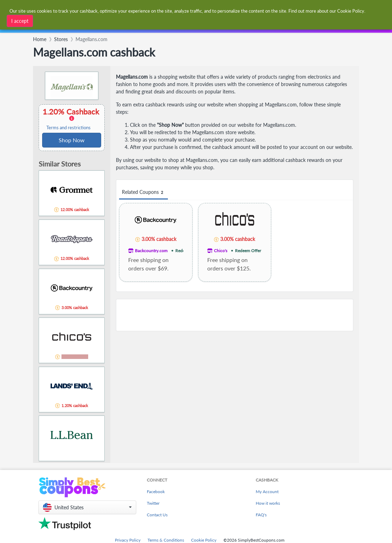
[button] (87, 507)
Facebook (156, 492)
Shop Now (72, 140)
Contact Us (157, 515)
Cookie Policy (204, 540)
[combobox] (123, 27)
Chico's (221, 251)
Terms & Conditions (166, 540)
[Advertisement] (235, 315)
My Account (267, 492)
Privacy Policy (128, 540)
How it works (268, 503)
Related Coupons (143, 192)
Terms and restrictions (68, 128)
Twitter (153, 503)
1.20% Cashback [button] (72, 119)
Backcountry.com (151, 251)
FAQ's (261, 515)
